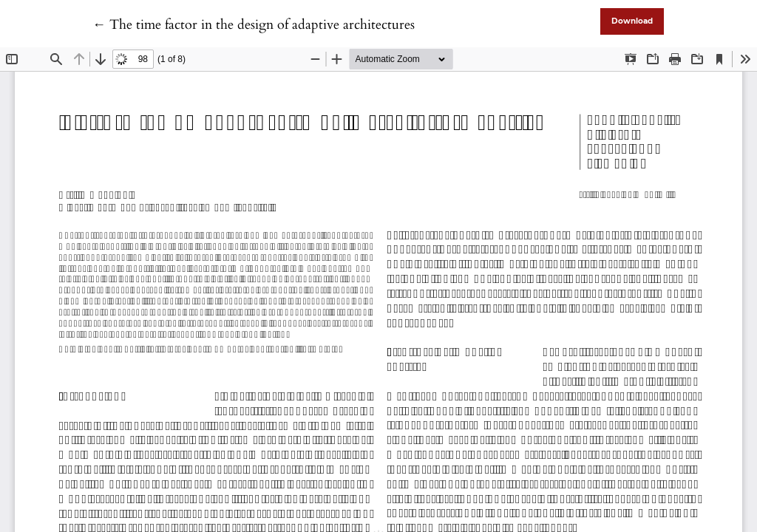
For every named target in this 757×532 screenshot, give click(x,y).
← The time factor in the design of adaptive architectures (254, 25)
